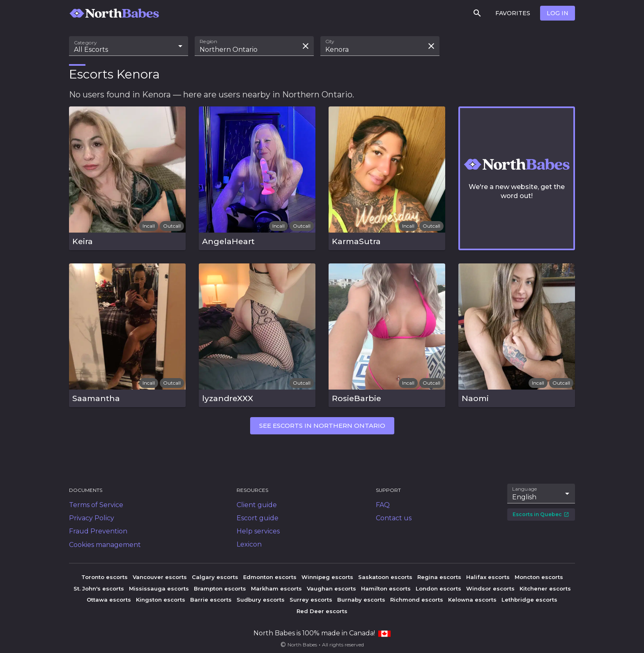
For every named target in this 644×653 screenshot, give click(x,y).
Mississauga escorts (159, 588)
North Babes (302, 645)
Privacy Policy (92, 518)
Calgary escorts (215, 577)
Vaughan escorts (331, 588)
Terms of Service (96, 505)
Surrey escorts (311, 600)
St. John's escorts (99, 588)
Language (525, 489)
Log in (558, 13)
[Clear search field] (306, 46)
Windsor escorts (490, 588)
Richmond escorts (417, 600)
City (330, 42)
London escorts (438, 588)
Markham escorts (276, 588)
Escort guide (258, 518)
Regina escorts (439, 577)
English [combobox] (524, 497)
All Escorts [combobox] (91, 50)
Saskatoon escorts (385, 577)
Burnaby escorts (361, 600)
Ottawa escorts (109, 600)
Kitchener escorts (545, 588)
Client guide (257, 505)
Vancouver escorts (160, 577)
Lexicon (249, 544)
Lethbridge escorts (529, 600)
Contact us (394, 518)
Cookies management (105, 545)
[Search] (477, 13)
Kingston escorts (161, 600)
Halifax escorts (488, 577)
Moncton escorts (539, 577)
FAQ (383, 505)
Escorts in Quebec (541, 514)
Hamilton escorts (386, 588)
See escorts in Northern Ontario (322, 426)
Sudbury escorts (261, 600)
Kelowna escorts (472, 600)
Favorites (513, 13)
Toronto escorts (105, 577)
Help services (258, 531)
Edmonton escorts (270, 577)
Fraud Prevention (98, 531)
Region (208, 42)
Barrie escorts (211, 600)
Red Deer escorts (322, 611)
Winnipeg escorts (327, 577)
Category (85, 43)
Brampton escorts (220, 588)
